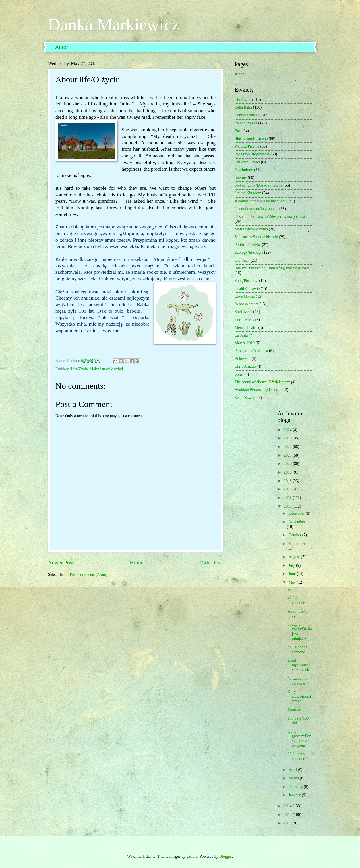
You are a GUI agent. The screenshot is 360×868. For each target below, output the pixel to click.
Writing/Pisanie (247, 146)
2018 (288, 481)
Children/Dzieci (247, 162)
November (297, 522)
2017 (288, 489)
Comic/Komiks (247, 115)
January (295, 795)
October (295, 535)
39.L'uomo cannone (296, 756)
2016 (288, 498)
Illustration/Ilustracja (251, 139)
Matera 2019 (245, 343)
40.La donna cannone (297, 681)
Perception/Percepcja (251, 351)
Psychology (244, 170)
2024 (288, 430)
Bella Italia (243, 107)
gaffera (192, 856)
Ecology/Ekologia (249, 252)
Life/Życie (79, 369)
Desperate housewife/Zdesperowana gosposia (271, 217)
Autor (62, 47)
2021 (288, 455)
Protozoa (294, 710)
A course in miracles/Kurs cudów (261, 201)
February (296, 787)
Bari (238, 131)
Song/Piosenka (246, 281)
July (292, 565)
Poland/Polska (246, 123)
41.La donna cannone (297, 650)
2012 (288, 823)
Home (137, 563)
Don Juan (242, 260)
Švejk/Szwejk (245, 398)
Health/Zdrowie (247, 289)
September (297, 544)
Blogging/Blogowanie (252, 154)
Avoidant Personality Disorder (259, 390)
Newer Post (61, 563)
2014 (288, 806)
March (294, 778)
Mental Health (246, 328)
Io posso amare (247, 304)
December (297, 513)
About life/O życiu (297, 614)
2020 (288, 464)
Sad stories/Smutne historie (256, 237)
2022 (288, 447)
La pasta (241, 335)
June (293, 574)
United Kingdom (248, 193)
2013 (288, 815)
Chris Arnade (245, 366)
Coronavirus (244, 320)
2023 (288, 438)
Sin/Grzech (243, 312)
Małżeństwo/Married (106, 369)
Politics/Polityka (248, 245)
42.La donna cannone (297, 600)
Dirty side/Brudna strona (299, 696)
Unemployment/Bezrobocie (257, 209)
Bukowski (243, 359)
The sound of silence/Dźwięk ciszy (262, 382)
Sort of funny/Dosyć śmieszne (259, 185)
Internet (241, 178)
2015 (288, 506)
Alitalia (293, 590)
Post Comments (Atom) (89, 575)
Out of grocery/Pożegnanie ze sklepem (299, 739)
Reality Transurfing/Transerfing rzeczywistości (272, 268)
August (295, 557)
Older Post (211, 563)
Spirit (239, 374)
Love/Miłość (245, 296)
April (293, 770)
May (293, 582)
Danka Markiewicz (114, 25)
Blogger (226, 856)
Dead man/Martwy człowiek (299, 665)
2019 (288, 472)
